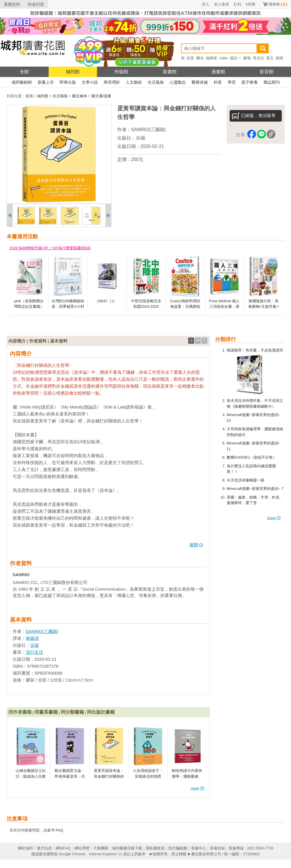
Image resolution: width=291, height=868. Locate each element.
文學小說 (90, 82)
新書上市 (46, 82)
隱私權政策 (155, 848)
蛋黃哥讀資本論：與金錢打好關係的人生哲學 (109, 776)
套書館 (170, 72)
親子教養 (250, 82)
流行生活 (34, 652)
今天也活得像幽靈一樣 (246, 480)
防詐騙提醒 (178, 848)
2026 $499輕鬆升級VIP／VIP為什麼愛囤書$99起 (50, 248)
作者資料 (38, 341)
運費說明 (12, 4)
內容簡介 (17, 341)
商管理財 (112, 82)
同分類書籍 (72, 712)
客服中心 (199, 848)
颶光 (200, 58)
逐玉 (270, 58)
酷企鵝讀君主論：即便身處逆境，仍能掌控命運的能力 (70, 776)
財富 (191, 58)
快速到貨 (36, 4)
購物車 (278, 4)
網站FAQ (63, 848)
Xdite (224, 58)
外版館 (121, 72)
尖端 (140, 138)
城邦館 (73, 72)
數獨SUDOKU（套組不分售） (252, 457)
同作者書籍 (20, 712)
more (274, 518)
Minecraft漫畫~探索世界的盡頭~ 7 (255, 489)
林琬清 (32, 638)
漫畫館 (218, 72)
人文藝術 (134, 82)
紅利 (237, 4)
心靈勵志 (178, 82)
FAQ (59, 830)
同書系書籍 (46, 712)
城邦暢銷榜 (22, 82)
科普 (218, 82)
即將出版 (68, 82)
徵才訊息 (44, 848)
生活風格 (156, 82)
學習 (232, 82)
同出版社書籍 (101, 712)
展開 (196, 545)
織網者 (212, 58)
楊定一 (236, 58)
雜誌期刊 (272, 82)
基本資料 (59, 341)
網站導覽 (82, 848)
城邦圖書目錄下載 (127, 848)
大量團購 (101, 848)
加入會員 (222, 4)
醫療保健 (200, 82)
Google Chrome (72, 854)
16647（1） (107, 301)
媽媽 (279, 58)
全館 (24, 72)
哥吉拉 (258, 58)
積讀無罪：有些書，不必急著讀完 (255, 350)
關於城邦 (25, 848)
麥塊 (247, 58)
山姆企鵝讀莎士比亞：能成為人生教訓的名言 (31, 776)
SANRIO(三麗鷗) (149, 130)
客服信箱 (217, 848)
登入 (206, 4)
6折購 (251, 4)
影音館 (267, 72)
